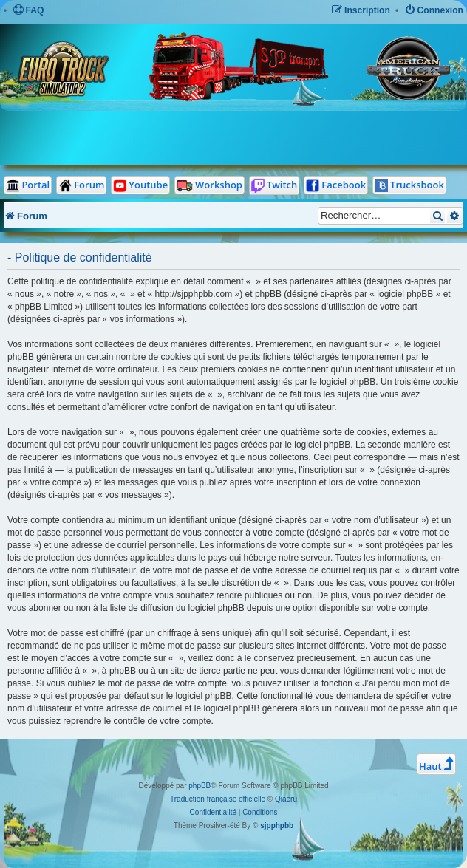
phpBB (200, 786)
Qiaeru (286, 799)
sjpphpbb (277, 826)
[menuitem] (28, 11)
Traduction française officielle (218, 799)
